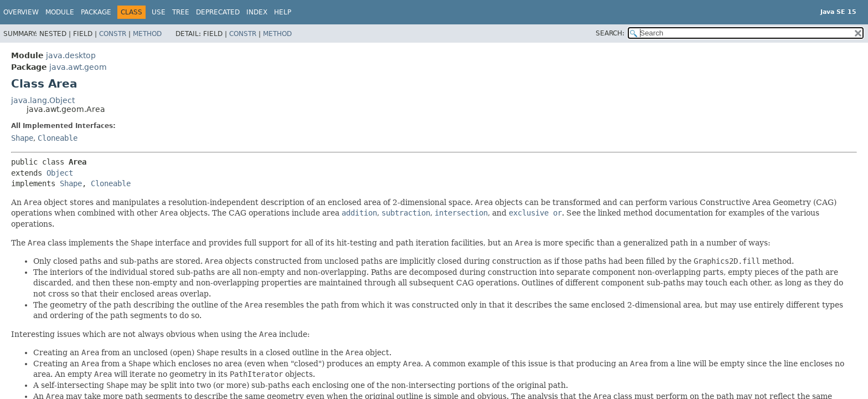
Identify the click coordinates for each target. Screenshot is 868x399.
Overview (21, 12)
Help (283, 12)
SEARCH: (610, 33)
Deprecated (218, 12)
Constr (113, 34)
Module (60, 12)
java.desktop (71, 55)
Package (96, 12)
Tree (181, 12)
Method (147, 34)
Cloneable (58, 138)
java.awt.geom (78, 67)
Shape (22, 138)
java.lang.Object (43, 100)
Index (257, 12)
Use (159, 12)
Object (60, 173)
